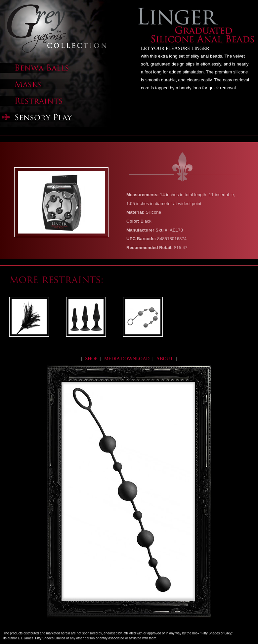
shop (91, 359)
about (164, 359)
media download (128, 359)
